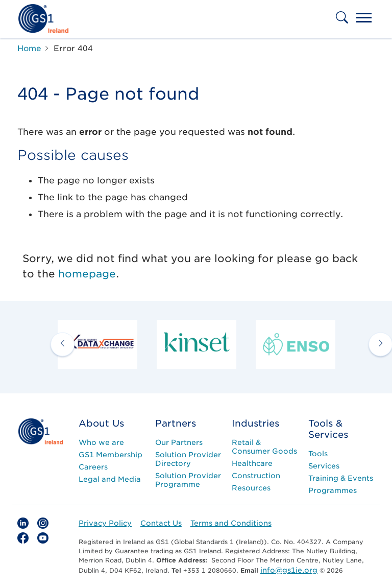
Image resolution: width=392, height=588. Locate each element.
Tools (318, 454)
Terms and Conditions (231, 523)
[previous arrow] (63, 345)
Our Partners (179, 442)
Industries (255, 423)
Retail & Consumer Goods (264, 447)
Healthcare (252, 463)
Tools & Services (328, 429)
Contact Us (161, 523)
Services (324, 466)
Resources (251, 488)
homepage (87, 274)
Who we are (101, 442)
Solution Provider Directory (188, 459)
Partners (176, 423)
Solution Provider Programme (188, 480)
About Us (101, 423)
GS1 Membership (111, 455)
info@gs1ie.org (289, 570)
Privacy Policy (105, 523)
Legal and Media (110, 479)
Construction (256, 476)
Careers (93, 467)
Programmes (333, 490)
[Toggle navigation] (364, 19)
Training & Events (341, 478)
